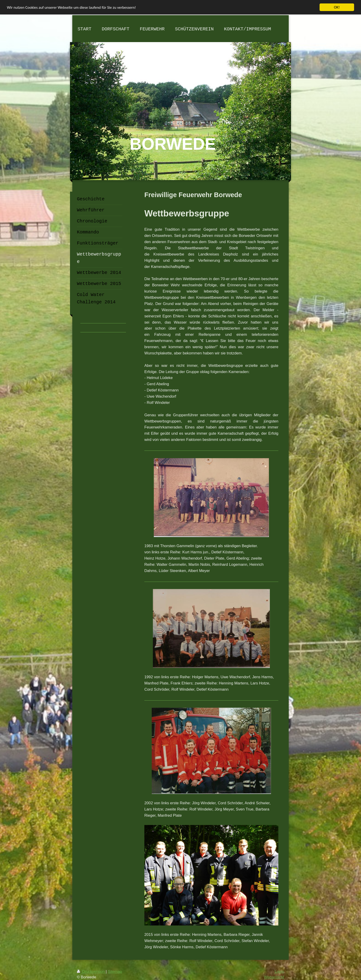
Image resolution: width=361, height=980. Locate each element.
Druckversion (91, 972)
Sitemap (115, 972)
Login (279, 972)
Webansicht (274, 977)
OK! (337, 7)
